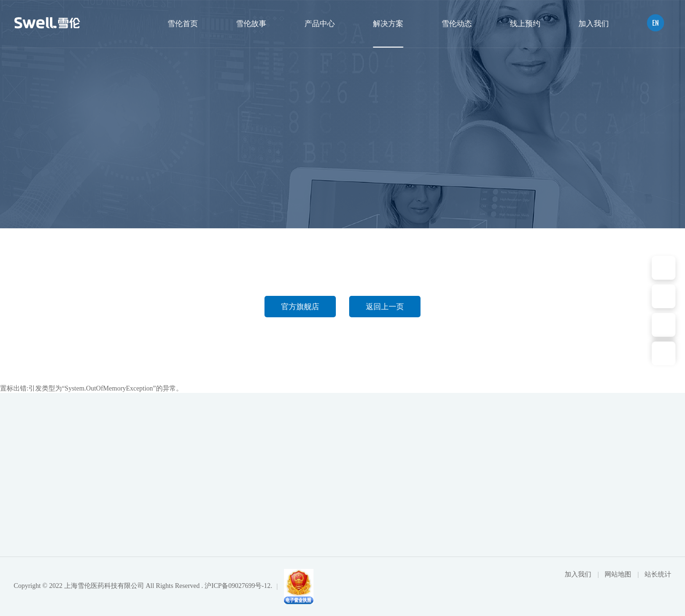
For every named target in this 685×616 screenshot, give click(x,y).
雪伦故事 (251, 24)
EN (656, 23)
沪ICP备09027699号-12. (238, 586)
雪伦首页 (183, 24)
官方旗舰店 (300, 307)
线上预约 (525, 24)
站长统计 (658, 574)
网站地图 (619, 574)
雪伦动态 (457, 24)
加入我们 (594, 24)
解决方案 (388, 24)
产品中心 (320, 24)
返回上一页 (385, 307)
